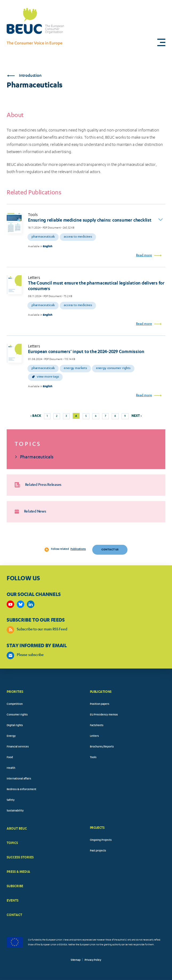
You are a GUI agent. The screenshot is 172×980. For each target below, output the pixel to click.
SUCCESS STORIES (20, 857)
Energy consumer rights (113, 368)
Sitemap (76, 960)
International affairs (19, 779)
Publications (78, 549)
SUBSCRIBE (15, 886)
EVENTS (13, 900)
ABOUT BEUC (17, 828)
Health (11, 768)
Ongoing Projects (101, 840)
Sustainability (15, 811)
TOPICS (12, 843)
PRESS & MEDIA (18, 872)
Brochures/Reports (102, 747)
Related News (30, 512)
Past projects (98, 851)
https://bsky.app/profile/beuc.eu (21, 604)
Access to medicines (78, 237)
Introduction (24, 76)
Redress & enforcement (21, 790)
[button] (161, 42)
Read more (144, 255)
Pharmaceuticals (43, 237)
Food (10, 758)
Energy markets (75, 368)
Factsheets (97, 726)
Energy (11, 736)
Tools (93, 758)
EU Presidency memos (104, 715)
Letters (94, 736)
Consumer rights (17, 715)
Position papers (100, 704)
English (48, 246)
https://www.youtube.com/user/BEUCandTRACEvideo (10, 604)
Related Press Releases (38, 485)
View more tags (45, 377)
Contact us (110, 549)
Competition (15, 704)
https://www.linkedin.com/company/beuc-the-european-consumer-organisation (31, 604)
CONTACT (14, 915)
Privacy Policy (93, 960)
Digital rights (15, 726)
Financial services (18, 747)
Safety (11, 800)
